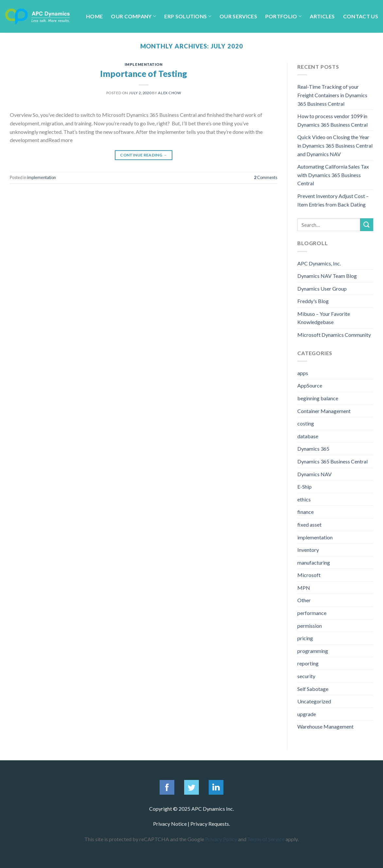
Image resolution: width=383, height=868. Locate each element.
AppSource (310, 385)
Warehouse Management (325, 726)
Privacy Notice (170, 824)
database (308, 436)
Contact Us (361, 16)
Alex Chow (169, 93)
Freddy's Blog (313, 301)
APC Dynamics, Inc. (319, 263)
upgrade (307, 714)
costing (306, 423)
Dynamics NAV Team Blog (327, 276)
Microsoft (309, 575)
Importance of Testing (144, 74)
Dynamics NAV (314, 474)
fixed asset (309, 524)
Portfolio (283, 16)
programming (313, 651)
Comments (266, 177)
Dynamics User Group (322, 289)
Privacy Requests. (210, 824)
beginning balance (318, 398)
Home (94, 16)
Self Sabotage (313, 689)
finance (305, 512)
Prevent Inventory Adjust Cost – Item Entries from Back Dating (333, 200)
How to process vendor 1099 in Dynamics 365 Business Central (332, 120)
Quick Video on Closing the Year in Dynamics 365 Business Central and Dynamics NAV (335, 145)
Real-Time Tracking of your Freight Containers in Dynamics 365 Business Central (332, 95)
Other (304, 600)
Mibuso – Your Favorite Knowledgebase (324, 318)
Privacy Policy (221, 839)
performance (312, 613)
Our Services (238, 16)
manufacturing (314, 562)
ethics (304, 499)
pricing (305, 638)
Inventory (308, 550)
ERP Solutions (188, 16)
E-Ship (305, 487)
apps (303, 373)
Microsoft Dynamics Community (334, 335)
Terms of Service (266, 839)
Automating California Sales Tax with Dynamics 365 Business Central (333, 175)
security (306, 676)
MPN (304, 588)
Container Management (324, 411)
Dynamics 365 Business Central (332, 461)
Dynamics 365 (313, 449)
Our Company (133, 16)
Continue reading (144, 155)
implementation (144, 64)
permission (310, 626)
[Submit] (367, 225)
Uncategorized (314, 701)
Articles (322, 16)
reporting (308, 663)
